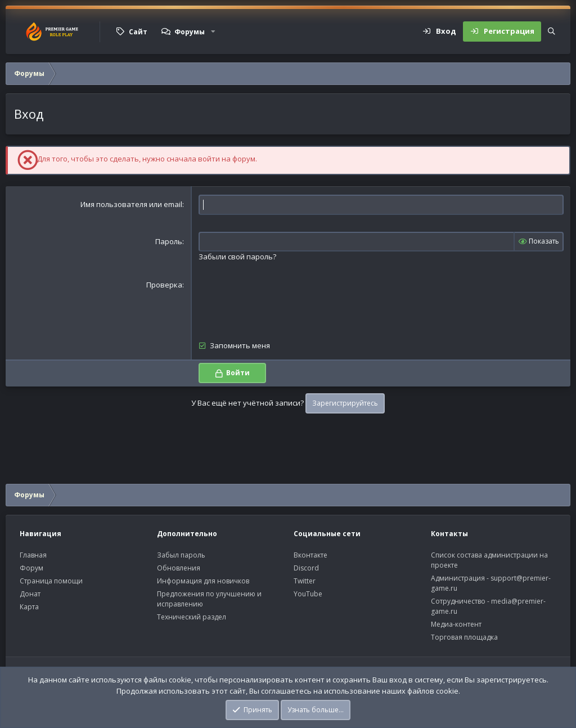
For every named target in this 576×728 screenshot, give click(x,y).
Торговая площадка (464, 637)
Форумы (190, 32)
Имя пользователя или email (131, 204)
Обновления (179, 568)
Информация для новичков (203, 581)
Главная (33, 555)
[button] (213, 32)
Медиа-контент (456, 624)
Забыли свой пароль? (237, 257)
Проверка (164, 285)
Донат (30, 594)
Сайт (138, 32)
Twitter (305, 581)
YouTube (308, 594)
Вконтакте (310, 555)
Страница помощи (51, 581)
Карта (29, 607)
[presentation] (284, 302)
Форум (31, 568)
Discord (306, 568)
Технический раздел (192, 617)
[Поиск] (552, 32)
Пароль (169, 241)
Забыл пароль (181, 555)
